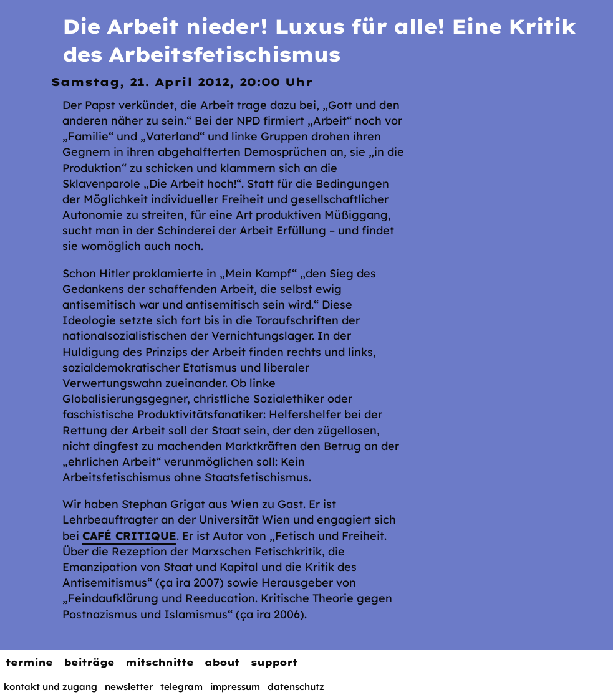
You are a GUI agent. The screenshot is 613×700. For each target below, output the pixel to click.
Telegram (181, 687)
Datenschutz (296, 687)
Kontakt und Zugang (51, 687)
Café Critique (129, 536)
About (222, 662)
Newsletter (129, 687)
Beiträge (89, 662)
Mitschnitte (159, 662)
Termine (29, 662)
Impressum (235, 687)
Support (274, 662)
